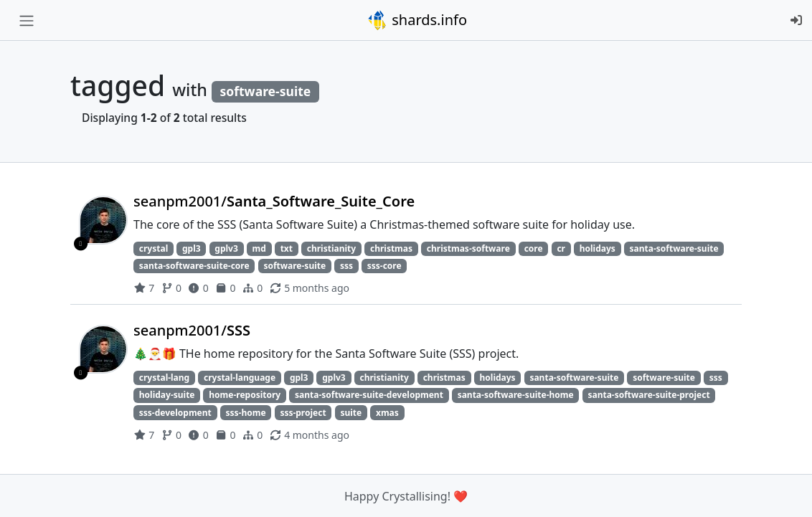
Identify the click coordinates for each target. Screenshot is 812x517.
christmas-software (468, 248)
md (259, 248)
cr (561, 248)
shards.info (417, 20)
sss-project (303, 413)
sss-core (384, 266)
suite (351, 413)
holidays (598, 248)
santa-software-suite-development (369, 395)
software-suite (294, 266)
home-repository (245, 395)
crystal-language (240, 378)
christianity (331, 248)
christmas (391, 248)
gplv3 (226, 248)
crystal (154, 248)
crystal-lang (164, 378)
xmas (387, 413)
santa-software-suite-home (516, 395)
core (534, 248)
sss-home (246, 413)
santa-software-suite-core (194, 266)
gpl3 (192, 248)
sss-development (175, 413)
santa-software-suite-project (648, 395)
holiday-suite (167, 395)
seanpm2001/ (274, 201)
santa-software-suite (674, 248)
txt (287, 248)
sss (346, 266)
